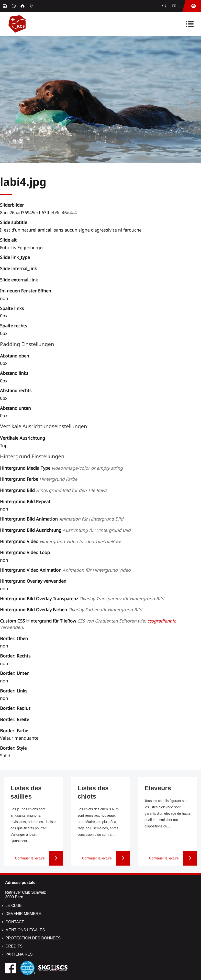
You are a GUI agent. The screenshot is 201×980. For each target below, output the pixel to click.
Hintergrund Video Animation (65, 570)
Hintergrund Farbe (39, 479)
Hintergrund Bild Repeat (25, 501)
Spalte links (12, 308)
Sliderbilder (12, 205)
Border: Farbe (14, 731)
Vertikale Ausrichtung (22, 438)
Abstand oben (15, 356)
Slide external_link (19, 280)
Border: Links (14, 691)
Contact (15, 922)
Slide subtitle (14, 222)
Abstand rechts (16, 390)
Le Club (14, 906)
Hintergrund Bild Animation (62, 519)
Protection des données (33, 938)
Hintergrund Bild (54, 490)
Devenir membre (23, 914)
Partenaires (19, 954)
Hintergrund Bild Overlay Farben (71, 610)
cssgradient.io (162, 621)
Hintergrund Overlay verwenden (33, 581)
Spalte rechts (14, 326)
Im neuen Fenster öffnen (26, 291)
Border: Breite (15, 719)
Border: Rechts (15, 656)
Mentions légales (25, 930)
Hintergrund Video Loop (25, 552)
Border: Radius (15, 708)
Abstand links (14, 373)
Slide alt (8, 240)
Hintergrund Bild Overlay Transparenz (82, 599)
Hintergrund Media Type (61, 468)
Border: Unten (15, 673)
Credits (14, 946)
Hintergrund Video (61, 541)
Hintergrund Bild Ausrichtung (65, 530)
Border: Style (13, 748)
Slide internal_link (18, 268)
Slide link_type (15, 257)
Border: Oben (14, 638)
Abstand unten (15, 408)
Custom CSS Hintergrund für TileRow (88, 624)
